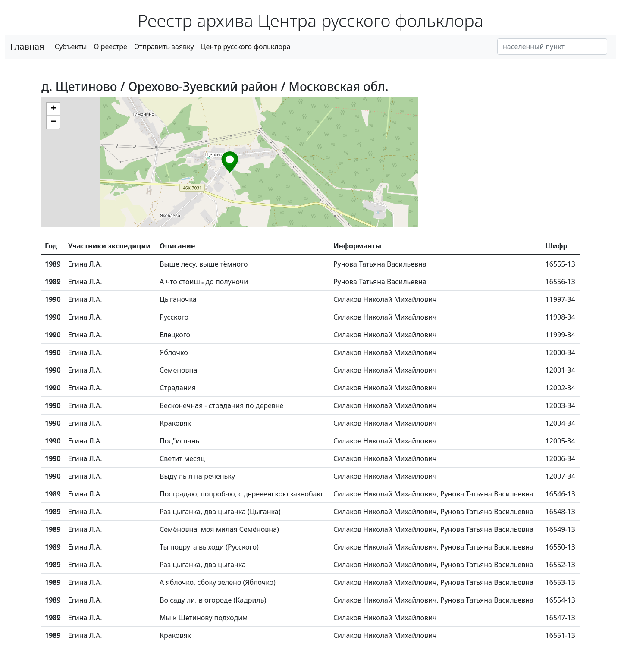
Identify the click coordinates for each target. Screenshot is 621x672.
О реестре (110, 47)
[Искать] (552, 47)
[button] (230, 162)
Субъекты (71, 47)
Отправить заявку (164, 47)
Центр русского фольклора (246, 47)
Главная (27, 46)
